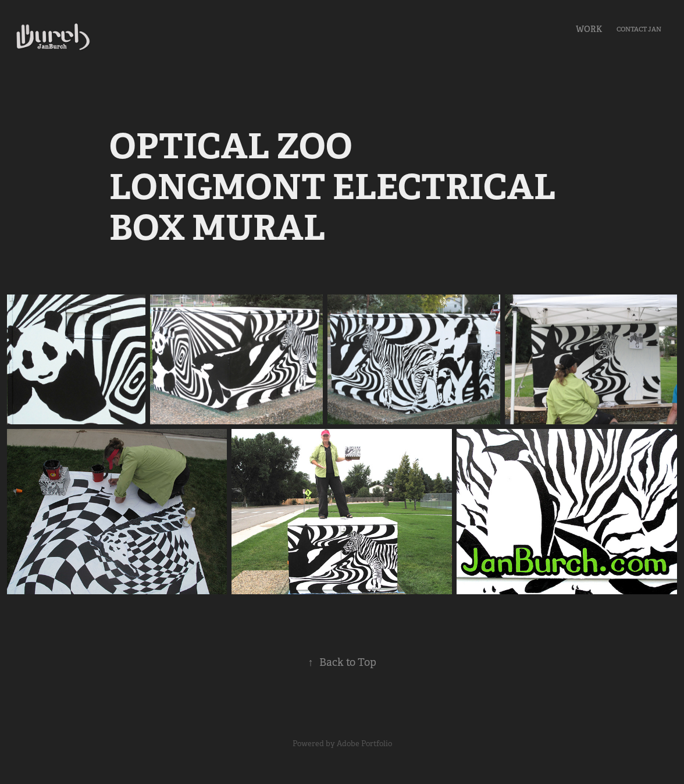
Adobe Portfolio (364, 744)
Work (589, 29)
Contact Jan (639, 29)
